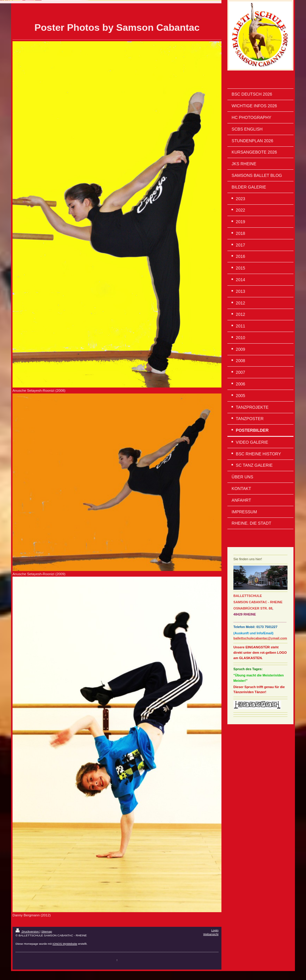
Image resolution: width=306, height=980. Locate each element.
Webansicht (211, 934)
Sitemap (47, 931)
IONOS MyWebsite (65, 944)
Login (215, 930)
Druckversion (28, 931)
